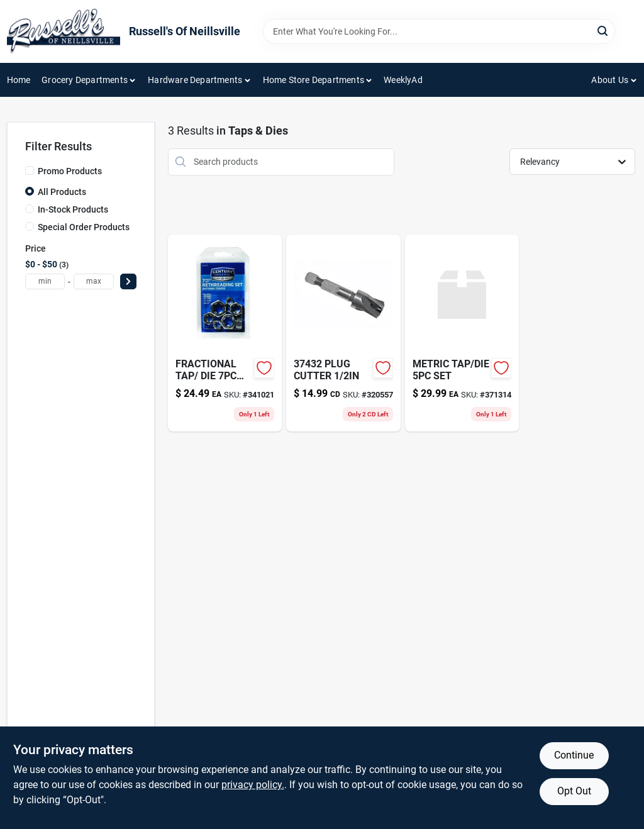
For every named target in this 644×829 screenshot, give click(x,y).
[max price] (94, 281)
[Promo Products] (30, 170)
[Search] (603, 31)
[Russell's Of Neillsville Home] (64, 31)
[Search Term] (439, 31)
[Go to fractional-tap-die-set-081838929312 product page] (225, 333)
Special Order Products (84, 227)
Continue (574, 755)
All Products (62, 192)
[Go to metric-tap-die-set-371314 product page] (462, 333)
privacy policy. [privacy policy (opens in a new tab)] (253, 785)
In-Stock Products (73, 209)
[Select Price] (128, 281)
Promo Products (70, 171)
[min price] (45, 281)
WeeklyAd (403, 80)
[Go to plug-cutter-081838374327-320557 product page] (343, 333)
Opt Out (574, 791)
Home (19, 80)
